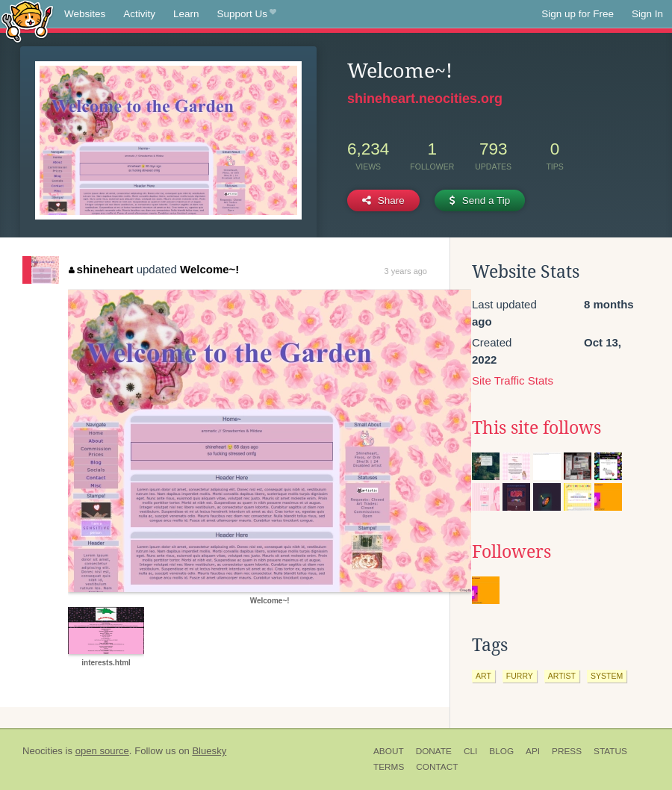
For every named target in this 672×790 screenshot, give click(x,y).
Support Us (247, 14)
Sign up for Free (578, 14)
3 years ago (406, 271)
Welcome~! (209, 269)
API (533, 751)
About (389, 751)
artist (562, 676)
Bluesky (209, 751)
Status (610, 751)
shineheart (101, 269)
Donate (434, 751)
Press (567, 751)
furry (520, 676)
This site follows (536, 428)
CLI (470, 751)
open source (102, 751)
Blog (501, 751)
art (483, 676)
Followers (511, 552)
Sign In (647, 14)
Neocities (43, 751)
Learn (186, 14)
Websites (85, 14)
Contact (437, 767)
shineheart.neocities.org (425, 99)
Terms (389, 767)
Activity (139, 14)
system (607, 676)
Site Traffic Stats (513, 380)
